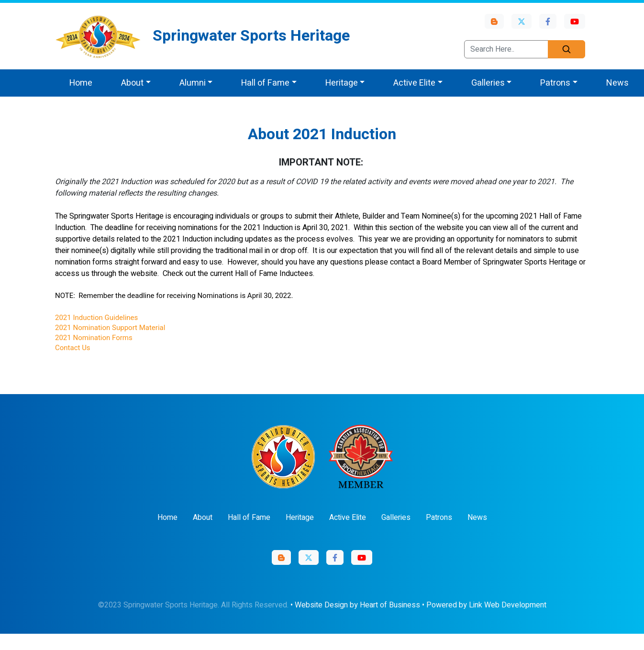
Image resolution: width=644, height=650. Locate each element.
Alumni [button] (193, 83)
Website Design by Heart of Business (357, 605)
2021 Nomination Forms (94, 338)
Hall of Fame (249, 518)
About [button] (132, 83)
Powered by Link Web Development (486, 605)
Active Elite (348, 518)
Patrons (439, 518)
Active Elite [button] (414, 83)
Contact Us (73, 348)
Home (81, 83)
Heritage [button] (342, 83)
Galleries (396, 518)
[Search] (566, 49)
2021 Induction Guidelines (96, 318)
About (203, 518)
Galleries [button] (488, 83)
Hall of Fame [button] (265, 83)
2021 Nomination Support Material (110, 328)
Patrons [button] (555, 83)
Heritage (300, 518)
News (617, 83)
